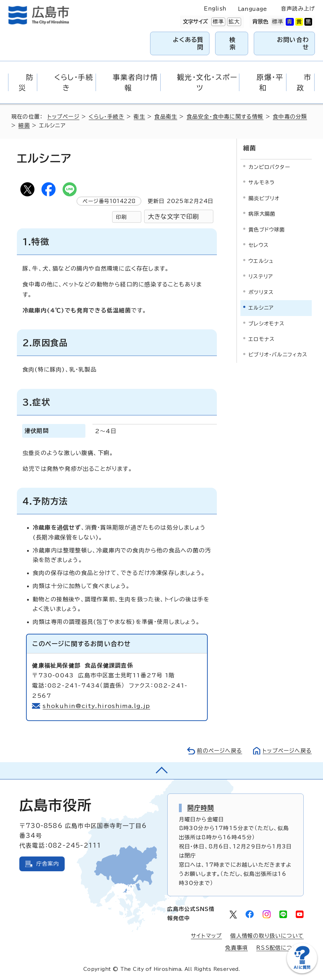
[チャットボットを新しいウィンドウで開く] (302, 972)
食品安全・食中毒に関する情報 (225, 117)
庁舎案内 (48, 864)
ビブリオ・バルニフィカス (278, 355)
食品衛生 (166, 117)
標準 (218, 22)
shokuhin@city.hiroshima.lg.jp (96, 706)
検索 (233, 43)
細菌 (24, 125)
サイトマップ (206, 936)
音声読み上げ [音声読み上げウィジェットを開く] (298, 9)
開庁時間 (201, 808)
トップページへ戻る (287, 751)
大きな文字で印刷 (174, 217)
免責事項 (236, 948)
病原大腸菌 (262, 214)
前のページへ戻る (219, 751)
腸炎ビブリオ (264, 198)
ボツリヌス (261, 292)
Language (253, 9)
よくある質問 (188, 43)
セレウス (259, 245)
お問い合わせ (293, 43)
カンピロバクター (269, 167)
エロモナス (261, 339)
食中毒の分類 (290, 117)
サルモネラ (261, 182)
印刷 (121, 217)
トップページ (63, 117)
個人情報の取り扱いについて (267, 936)
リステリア (261, 276)
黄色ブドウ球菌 (267, 230)
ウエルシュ (261, 261)
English (215, 9)
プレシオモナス (266, 324)
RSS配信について (280, 948)
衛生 (139, 117)
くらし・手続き (106, 117)
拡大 (233, 22)
